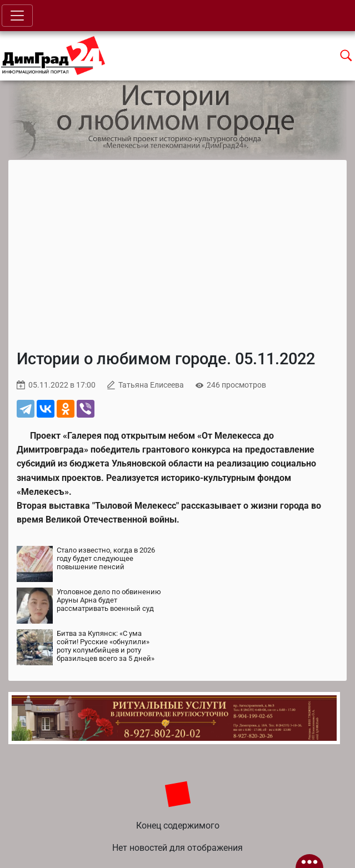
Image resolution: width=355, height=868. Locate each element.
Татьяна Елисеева (151, 385)
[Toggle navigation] (17, 16)
